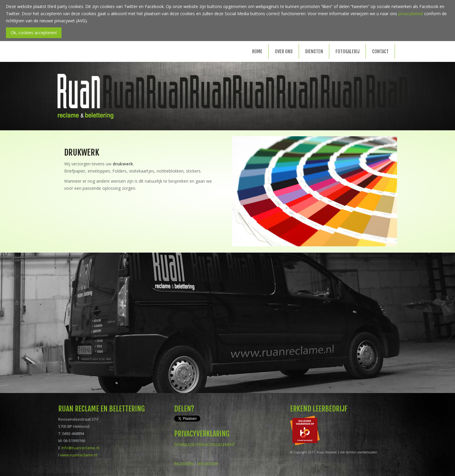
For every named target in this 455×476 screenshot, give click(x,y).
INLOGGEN (184, 464)
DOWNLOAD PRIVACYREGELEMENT (205, 444)
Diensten (314, 51)
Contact (380, 51)
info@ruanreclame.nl (80, 448)
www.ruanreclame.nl (79, 455)
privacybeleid (411, 14)
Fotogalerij (348, 51)
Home (257, 51)
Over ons (284, 51)
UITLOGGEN (208, 464)
